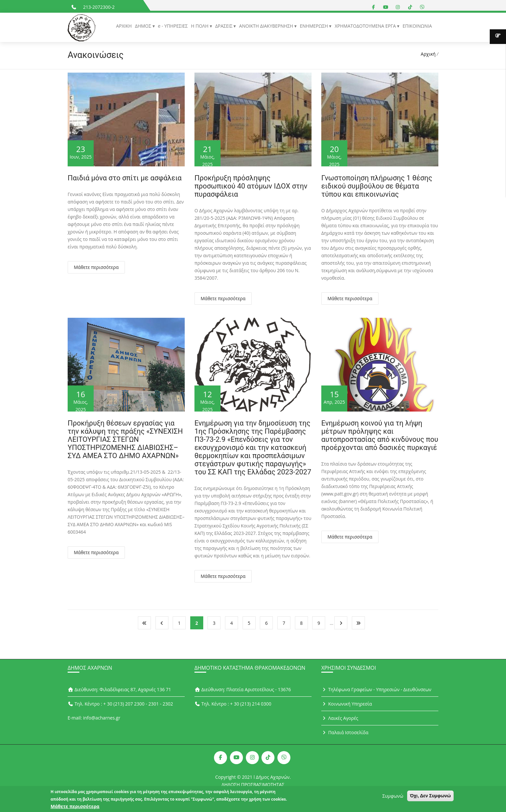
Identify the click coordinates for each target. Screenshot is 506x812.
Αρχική (428, 54)
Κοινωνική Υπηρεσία (347, 704)
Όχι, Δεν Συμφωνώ (431, 798)
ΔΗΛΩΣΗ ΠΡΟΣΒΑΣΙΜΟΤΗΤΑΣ (253, 784)
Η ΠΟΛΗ (200, 26)
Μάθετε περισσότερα (96, 267)
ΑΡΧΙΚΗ (124, 26)
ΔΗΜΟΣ (144, 26)
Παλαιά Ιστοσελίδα (345, 732)
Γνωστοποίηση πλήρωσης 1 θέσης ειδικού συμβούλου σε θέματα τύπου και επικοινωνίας (377, 186)
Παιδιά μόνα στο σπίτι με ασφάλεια (125, 178)
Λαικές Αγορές (340, 718)
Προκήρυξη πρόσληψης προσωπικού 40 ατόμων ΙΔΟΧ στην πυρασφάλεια (251, 186)
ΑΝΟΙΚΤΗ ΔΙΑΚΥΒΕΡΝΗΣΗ (267, 26)
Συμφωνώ (393, 798)
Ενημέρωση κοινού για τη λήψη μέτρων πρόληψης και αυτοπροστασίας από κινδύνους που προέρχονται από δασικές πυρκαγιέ (380, 435)
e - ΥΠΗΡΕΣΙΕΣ (173, 26)
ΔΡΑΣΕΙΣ (225, 26)
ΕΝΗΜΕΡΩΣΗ (314, 26)
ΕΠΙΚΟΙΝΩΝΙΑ (417, 26)
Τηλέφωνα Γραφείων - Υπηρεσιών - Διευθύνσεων (376, 689)
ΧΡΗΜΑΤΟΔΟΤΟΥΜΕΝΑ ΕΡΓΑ (366, 26)
